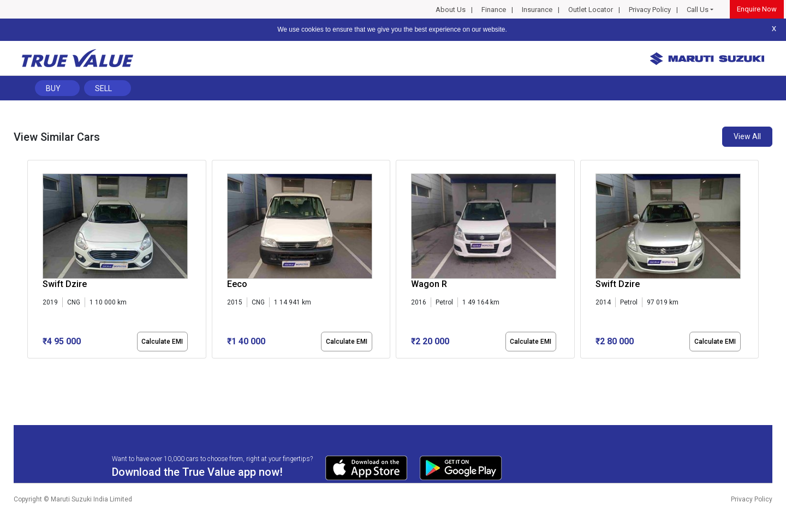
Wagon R (429, 284)
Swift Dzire (65, 284)
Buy (53, 88)
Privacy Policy (650, 10)
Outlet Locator (591, 10)
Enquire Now (757, 9)
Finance (494, 10)
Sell (103, 88)
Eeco (237, 284)
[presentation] (33, 261)
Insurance (537, 10)
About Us (451, 10)
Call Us (698, 10)
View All (747, 136)
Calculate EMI (162, 342)
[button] (31, 368)
